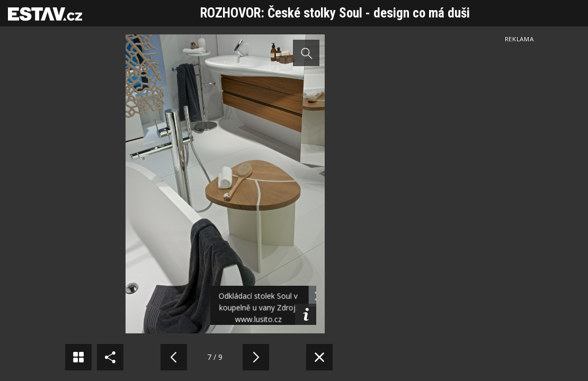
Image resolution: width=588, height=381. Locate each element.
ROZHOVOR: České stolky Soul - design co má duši (335, 13)
